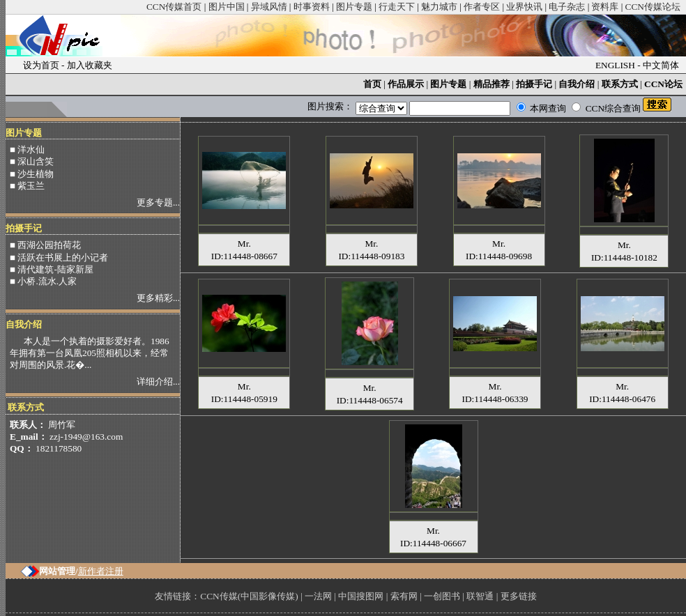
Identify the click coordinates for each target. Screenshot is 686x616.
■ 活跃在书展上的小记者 (59, 257)
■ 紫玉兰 (27, 186)
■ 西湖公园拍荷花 (45, 245)
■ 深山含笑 (32, 161)
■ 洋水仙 (27, 149)
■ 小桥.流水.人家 (43, 281)
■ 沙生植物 (32, 174)
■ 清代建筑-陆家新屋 (52, 269)
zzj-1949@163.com (86, 437)
